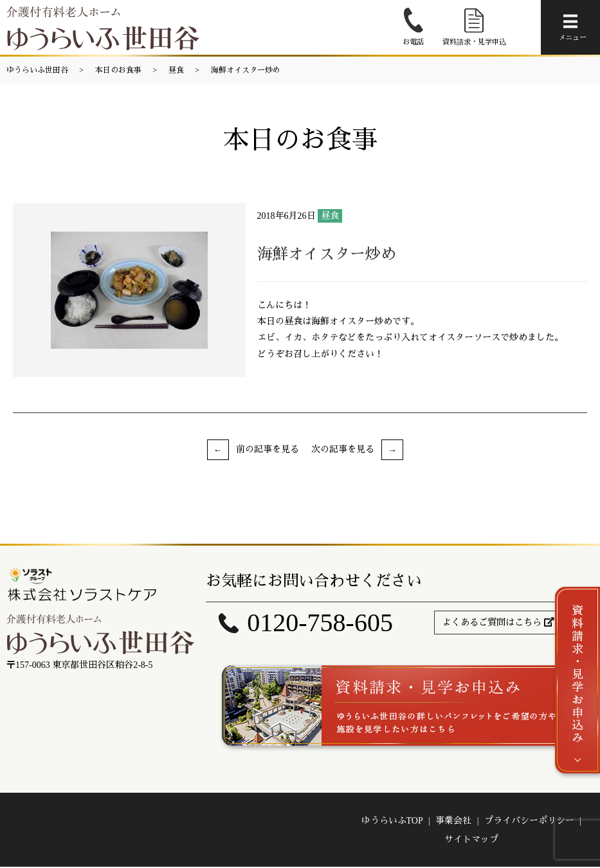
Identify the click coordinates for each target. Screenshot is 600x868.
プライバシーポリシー (529, 822)
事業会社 (453, 822)
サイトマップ (471, 841)
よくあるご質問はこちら (492, 623)
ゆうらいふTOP (392, 822)
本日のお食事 (118, 70)
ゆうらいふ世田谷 (37, 70)
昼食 (176, 70)
